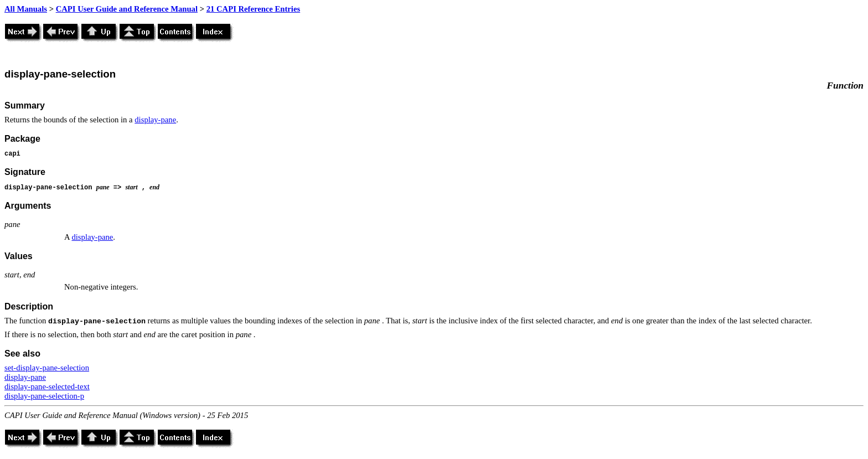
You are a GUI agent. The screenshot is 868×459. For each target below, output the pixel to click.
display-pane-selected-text (47, 386)
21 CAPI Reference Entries (253, 9)
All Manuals (26, 9)
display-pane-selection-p (44, 396)
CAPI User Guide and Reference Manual (127, 9)
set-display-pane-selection (47, 368)
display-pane (155, 120)
